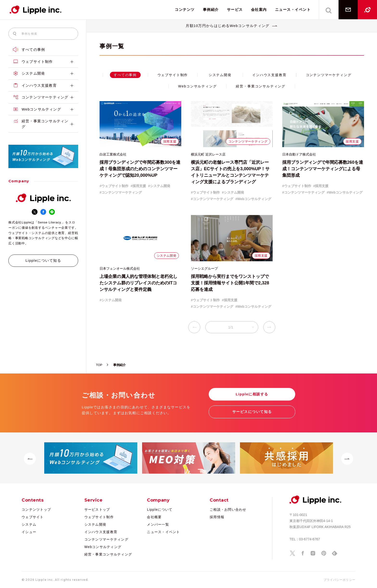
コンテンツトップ (36, 510)
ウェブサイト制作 (43, 62)
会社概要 (154, 517)
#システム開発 (159, 186)
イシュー (29, 532)
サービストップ (97, 510)
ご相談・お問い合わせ (228, 510)
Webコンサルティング (43, 109)
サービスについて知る (252, 412)
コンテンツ (185, 10)
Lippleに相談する (252, 394)
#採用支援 (138, 186)
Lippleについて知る (43, 260)
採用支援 (170, 141)
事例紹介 (211, 10)
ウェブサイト (33, 517)
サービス (235, 10)
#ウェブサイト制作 (114, 186)
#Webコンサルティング (253, 199)
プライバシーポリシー (339, 580)
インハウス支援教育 (43, 86)
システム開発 (43, 74)
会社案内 (259, 10)
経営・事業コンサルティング (43, 124)
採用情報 (217, 517)
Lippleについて (160, 510)
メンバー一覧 (158, 524)
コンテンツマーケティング (43, 97)
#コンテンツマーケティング (121, 192)
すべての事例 (29, 49)
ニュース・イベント (293, 10)
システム (29, 524)
